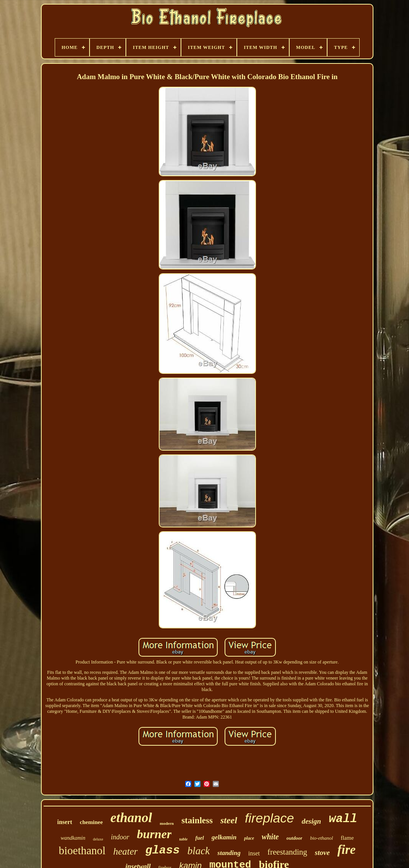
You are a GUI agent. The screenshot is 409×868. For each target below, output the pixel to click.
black (199, 851)
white (270, 837)
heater (125, 851)
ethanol (131, 818)
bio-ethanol (321, 838)
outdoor (295, 838)
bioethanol (82, 850)
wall (343, 819)
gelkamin (224, 837)
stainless (197, 820)
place (249, 838)
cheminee (91, 822)
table (183, 839)
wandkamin (73, 838)
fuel (200, 838)
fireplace (270, 818)
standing (229, 853)
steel (229, 820)
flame (347, 838)
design (311, 821)
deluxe (98, 839)
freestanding (287, 852)
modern (167, 823)
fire (347, 850)
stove (322, 853)
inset (254, 853)
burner (154, 834)
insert (64, 822)
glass (163, 850)
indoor (120, 837)
